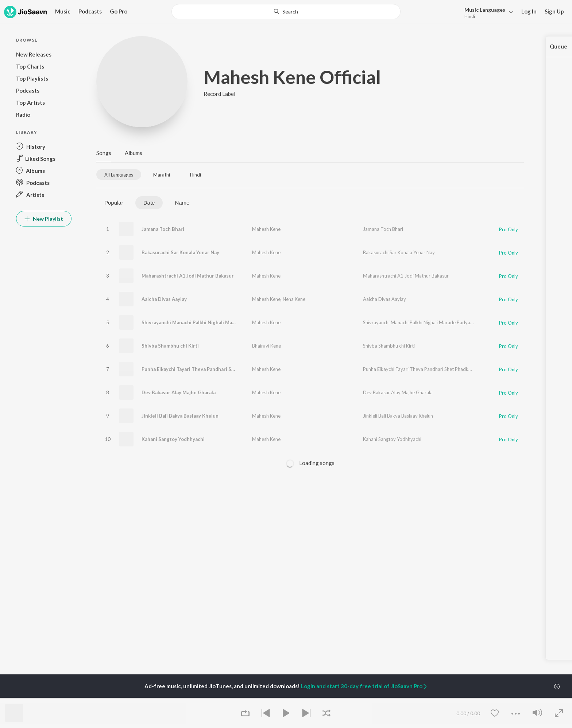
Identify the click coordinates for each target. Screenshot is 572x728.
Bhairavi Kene (266, 346)
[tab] (119, 175)
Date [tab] (149, 203)
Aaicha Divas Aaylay (164, 299)
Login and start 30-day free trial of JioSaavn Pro (364, 686)
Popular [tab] (114, 203)
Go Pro (119, 11)
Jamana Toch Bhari (163, 229)
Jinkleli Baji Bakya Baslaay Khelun (180, 416)
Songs (104, 153)
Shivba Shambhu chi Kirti (170, 346)
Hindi (470, 16)
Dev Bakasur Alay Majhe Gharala (179, 392)
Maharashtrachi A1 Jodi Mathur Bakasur (188, 276)
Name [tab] (182, 203)
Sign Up (554, 11)
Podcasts (90, 11)
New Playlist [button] (44, 219)
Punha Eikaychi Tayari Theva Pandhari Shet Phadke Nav (204, 369)
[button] (487, 12)
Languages (485, 10)
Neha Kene (294, 299)
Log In (529, 11)
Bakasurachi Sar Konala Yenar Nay (180, 252)
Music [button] (63, 11)
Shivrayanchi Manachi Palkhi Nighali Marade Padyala (201, 322)
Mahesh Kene (266, 229)
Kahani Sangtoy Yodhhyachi (173, 439)
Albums (134, 153)
